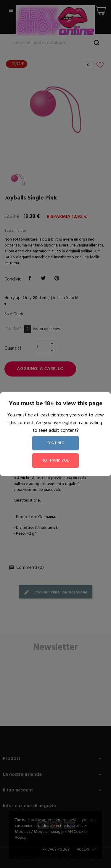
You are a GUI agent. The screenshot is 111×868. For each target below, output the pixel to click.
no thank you (55, 461)
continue (56, 443)
